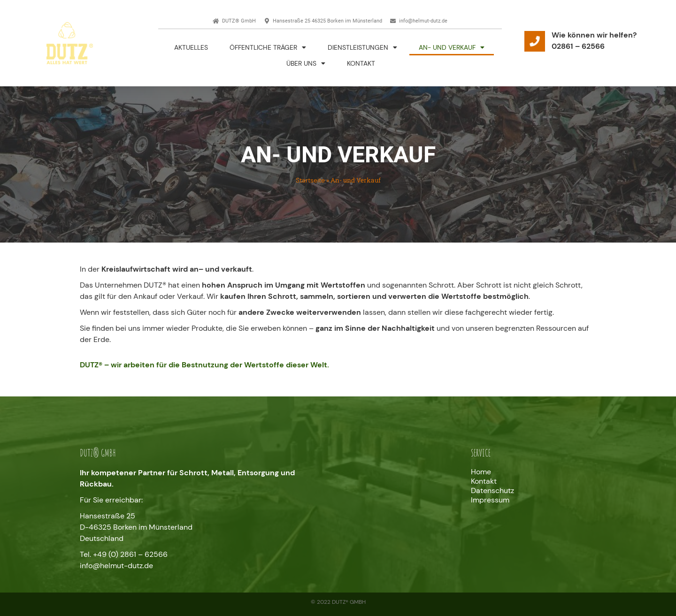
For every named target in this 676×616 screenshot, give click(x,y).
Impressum (490, 500)
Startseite (310, 180)
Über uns (306, 63)
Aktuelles (191, 47)
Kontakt (361, 63)
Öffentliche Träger (268, 47)
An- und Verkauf (452, 47)
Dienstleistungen (362, 47)
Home (481, 472)
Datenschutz (492, 491)
